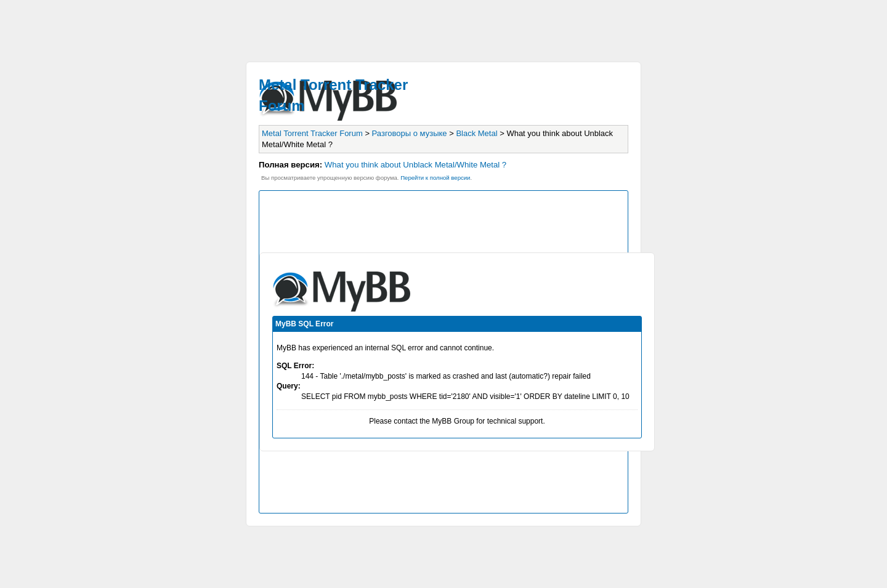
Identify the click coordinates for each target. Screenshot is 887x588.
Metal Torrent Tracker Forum (312, 133)
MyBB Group (453, 421)
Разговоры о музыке (410, 133)
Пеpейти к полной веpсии (435, 178)
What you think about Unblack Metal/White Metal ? (415, 165)
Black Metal (476, 133)
